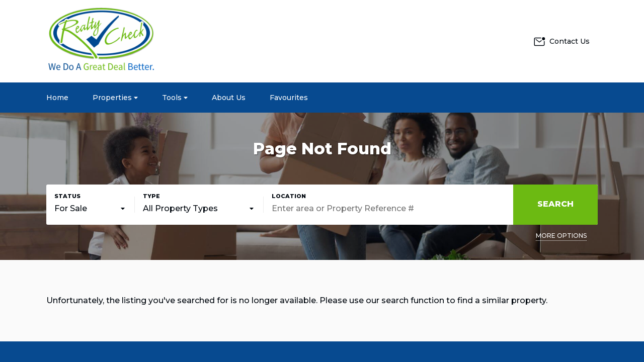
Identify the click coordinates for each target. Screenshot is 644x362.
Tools (175, 98)
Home (57, 98)
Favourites (289, 98)
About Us (229, 98)
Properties (115, 98)
